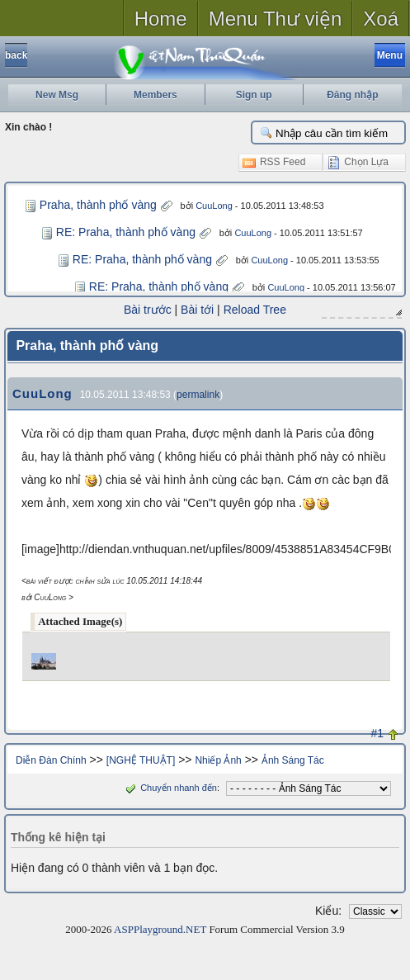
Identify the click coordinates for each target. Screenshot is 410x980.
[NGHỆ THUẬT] (141, 760)
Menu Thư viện (276, 19)
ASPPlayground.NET (160, 928)
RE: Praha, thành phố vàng (126, 232)
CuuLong (214, 206)
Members (156, 95)
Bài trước (148, 310)
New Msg (57, 95)
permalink (198, 394)
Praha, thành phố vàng (98, 205)
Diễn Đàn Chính (51, 760)
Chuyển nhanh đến (170, 787)
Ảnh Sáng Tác (293, 760)
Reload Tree (255, 310)
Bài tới (197, 310)
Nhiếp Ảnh (218, 760)
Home (161, 19)
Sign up (254, 95)
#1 (378, 732)
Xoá (381, 19)
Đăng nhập (352, 95)
